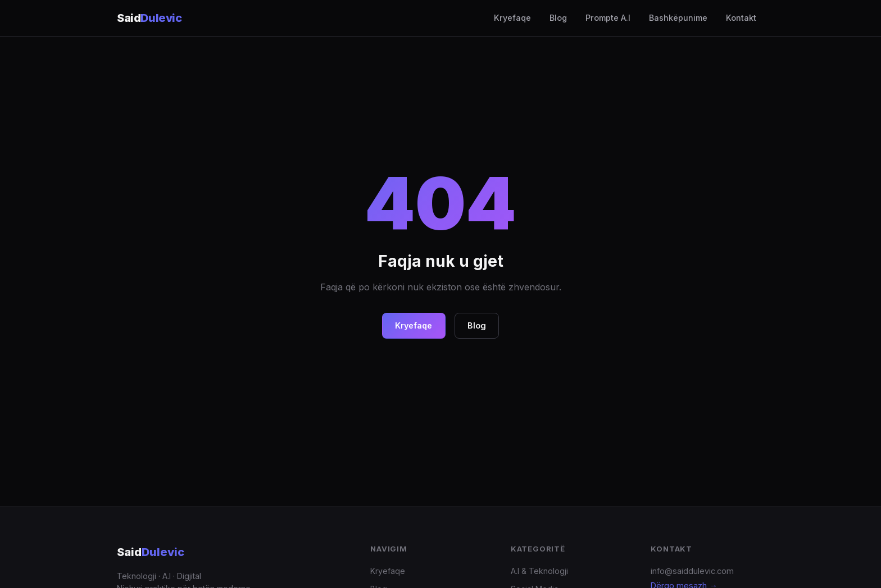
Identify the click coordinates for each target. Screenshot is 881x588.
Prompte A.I (608, 18)
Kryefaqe (512, 18)
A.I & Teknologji (539, 571)
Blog (558, 18)
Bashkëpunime (678, 18)
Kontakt (741, 18)
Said (151, 552)
